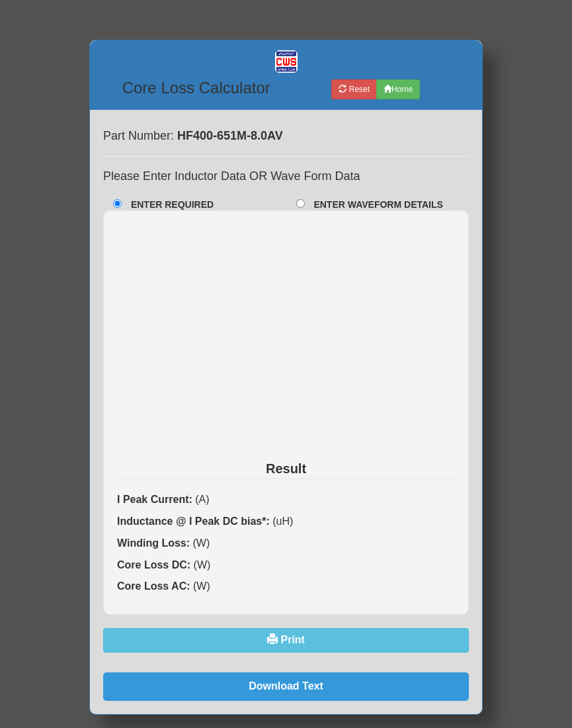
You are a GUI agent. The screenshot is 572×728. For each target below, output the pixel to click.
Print (286, 640)
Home (398, 89)
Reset (354, 89)
